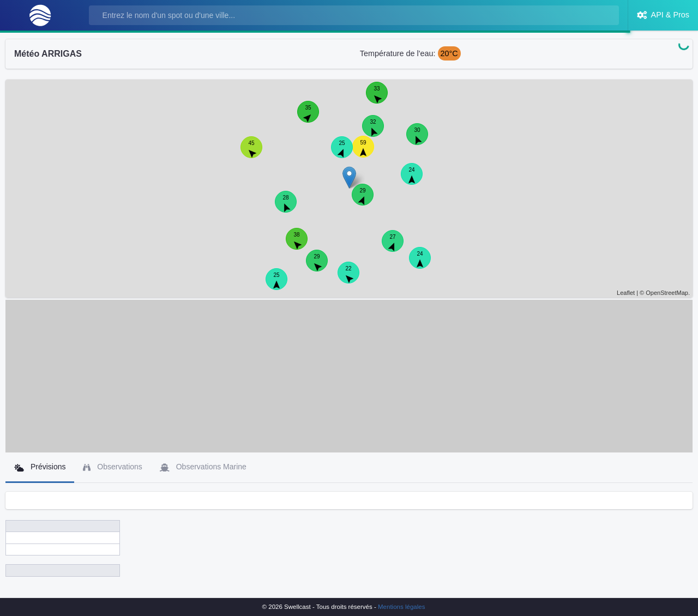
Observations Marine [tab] (203, 467)
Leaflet (626, 293)
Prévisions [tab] (40, 467)
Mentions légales (401, 607)
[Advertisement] (349, 376)
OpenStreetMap (667, 293)
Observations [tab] (112, 467)
